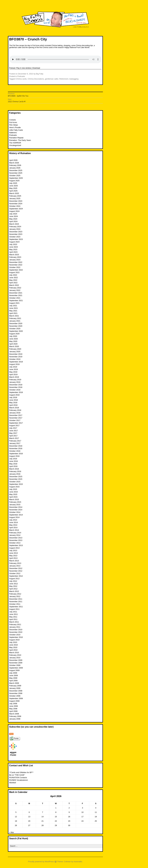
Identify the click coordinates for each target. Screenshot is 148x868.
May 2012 (13, 586)
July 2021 (13, 306)
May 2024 (13, 219)
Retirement (64, 79)
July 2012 (13, 581)
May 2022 (13, 280)
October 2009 (15, 665)
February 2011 (15, 624)
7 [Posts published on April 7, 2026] (42, 812)
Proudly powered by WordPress (41, 862)
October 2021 (15, 298)
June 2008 (13, 706)
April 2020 (13, 344)
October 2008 (15, 696)
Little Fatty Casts (16, 130)
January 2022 (15, 290)
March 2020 (14, 346)
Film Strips (13, 125)
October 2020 (15, 329)
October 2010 (15, 635)
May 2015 (13, 494)
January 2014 (15, 535)
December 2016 (16, 446)
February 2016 (15, 471)
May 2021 (13, 311)
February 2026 (15, 165)
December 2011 (16, 599)
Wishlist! (13, 783)
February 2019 (15, 380)
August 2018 (14, 395)
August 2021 (14, 303)
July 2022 (13, 275)
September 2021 (16, 301)
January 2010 (15, 658)
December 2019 (16, 354)
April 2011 (13, 619)
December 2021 (16, 293)
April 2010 (13, 650)
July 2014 (13, 520)
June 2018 (13, 400)
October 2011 (15, 604)
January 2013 (15, 566)
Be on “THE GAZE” (17, 775)
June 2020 (13, 339)
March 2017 (14, 438)
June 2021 (13, 308)
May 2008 (13, 709)
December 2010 (16, 630)
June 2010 (13, 645)
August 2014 (14, 517)
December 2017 (16, 415)
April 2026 (13, 160)
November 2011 (16, 602)
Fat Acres (13, 122)
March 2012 (14, 591)
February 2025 (15, 196)
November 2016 (16, 448)
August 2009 (14, 670)
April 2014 (13, 528)
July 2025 (13, 183)
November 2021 (16, 295)
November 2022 (16, 265)
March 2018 (14, 408)
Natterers (13, 133)
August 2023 (14, 242)
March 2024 (14, 224)
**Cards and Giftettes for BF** (21, 772)
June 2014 (13, 522)
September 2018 (16, 392)
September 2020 (16, 331)
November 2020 (16, 326)
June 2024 (13, 216)
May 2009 (13, 678)
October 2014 (15, 512)
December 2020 (16, 323)
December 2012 (16, 568)
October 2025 (15, 176)
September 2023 (16, 239)
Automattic (78, 862)
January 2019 (15, 382)
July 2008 (13, 704)
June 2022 (13, 278)
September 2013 (16, 545)
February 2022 (15, 288)
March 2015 (14, 499)
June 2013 (13, 553)
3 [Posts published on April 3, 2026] (82, 808)
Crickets (13, 120)
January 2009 (15, 688)
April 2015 (13, 497)
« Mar (12, 832)
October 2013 (15, 543)
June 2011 (13, 614)
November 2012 (16, 571)
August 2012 (14, 579)
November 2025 (16, 173)
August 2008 (14, 701)
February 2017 (15, 441)
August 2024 (14, 211)
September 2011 (16, 607)
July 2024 (13, 214)
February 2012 (15, 594)
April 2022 (13, 283)
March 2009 (14, 683)
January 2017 (15, 443)
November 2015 (16, 479)
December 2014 (16, 507)
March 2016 (14, 469)
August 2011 (14, 609)
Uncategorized (15, 145)
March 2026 (14, 163)
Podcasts (21, 76)
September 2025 (16, 178)
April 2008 (13, 711)
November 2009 (16, 663)
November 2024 (16, 204)
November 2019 (16, 357)
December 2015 (16, 477)
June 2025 (13, 186)
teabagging (74, 79)
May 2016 (13, 464)
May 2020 (13, 341)
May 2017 (13, 433)
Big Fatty (40, 74)
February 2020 (15, 349)
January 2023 (15, 260)
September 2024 (16, 209)
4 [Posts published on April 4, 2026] (96, 808)
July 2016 (13, 459)
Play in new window (24, 68)
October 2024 (15, 206)
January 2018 (15, 413)
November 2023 (16, 234)
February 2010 (15, 655)
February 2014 (15, 533)
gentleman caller (52, 79)
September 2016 (16, 454)
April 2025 (13, 191)
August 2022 (14, 272)
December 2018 (16, 385)
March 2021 (14, 316)
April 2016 (13, 466)
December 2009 (16, 660)
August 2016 (14, 456)
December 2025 (16, 170)
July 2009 (13, 673)
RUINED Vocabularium (19, 780)
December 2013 (16, 538)
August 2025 (14, 181)
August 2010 (14, 640)
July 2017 (13, 428)
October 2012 (15, 573)
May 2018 (13, 403)
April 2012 (13, 589)
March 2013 (14, 561)
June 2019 (13, 369)
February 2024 (15, 227)
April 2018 (13, 405)
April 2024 (13, 221)
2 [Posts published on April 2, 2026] (69, 808)
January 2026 (15, 168)
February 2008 (15, 716)
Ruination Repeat (16, 138)
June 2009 (13, 675)
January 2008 (15, 719)
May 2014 (13, 525)
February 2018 (15, 410)
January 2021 (15, 321)
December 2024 (16, 201)
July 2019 (13, 367)
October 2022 (15, 267)
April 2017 (13, 436)
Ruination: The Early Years (20, 140)
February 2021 (15, 318)
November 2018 (16, 387)
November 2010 (16, 632)
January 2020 (15, 352)
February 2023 (15, 257)
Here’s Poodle (15, 127)
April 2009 (13, 681)
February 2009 (15, 686)
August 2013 (14, 548)
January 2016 (15, 474)
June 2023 (13, 247)
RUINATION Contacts (18, 778)
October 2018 (15, 390)
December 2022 (16, 262)
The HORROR (15, 143)
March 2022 (14, 285)
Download (36, 68)
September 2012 (16, 576)
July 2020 (13, 336)
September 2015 (16, 484)
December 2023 (16, 232)
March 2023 (14, 255)
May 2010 (13, 647)
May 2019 (13, 372)
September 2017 (16, 423)
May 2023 (13, 249)
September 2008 (16, 698)
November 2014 (16, 510)
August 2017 (14, 425)
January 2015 (15, 505)
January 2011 (15, 627)
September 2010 (16, 637)
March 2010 (14, 653)
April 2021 (13, 313)
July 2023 (13, 244)
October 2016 (15, 451)
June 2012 (13, 584)
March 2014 (14, 530)
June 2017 (13, 431)
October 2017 (15, 420)
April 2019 (13, 374)
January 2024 (15, 229)
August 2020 (14, 334)
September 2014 (16, 515)
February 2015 (15, 502)
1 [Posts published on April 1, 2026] (56, 808)
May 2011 (13, 617)
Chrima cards (21, 79)
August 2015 (14, 487)
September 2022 (16, 270)
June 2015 (13, 492)
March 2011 (14, 622)
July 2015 (13, 489)
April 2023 (13, 252)
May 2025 (13, 188)
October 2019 (15, 359)
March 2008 (14, 714)
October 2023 (15, 237)
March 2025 (14, 193)
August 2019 (14, 364)
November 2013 (16, 540)
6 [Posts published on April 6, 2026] (29, 812)
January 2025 (15, 198)
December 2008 (16, 691)
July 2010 (13, 642)
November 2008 (16, 693)
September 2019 (16, 362)
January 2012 (15, 596)
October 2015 (15, 482)
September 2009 (16, 668)
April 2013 (13, 558)
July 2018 (13, 397)
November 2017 (16, 418)
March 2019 (14, 377)
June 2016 (13, 461)
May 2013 (13, 556)
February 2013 (15, 563)
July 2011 (13, 612)
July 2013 (13, 550)
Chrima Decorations (36, 79)
